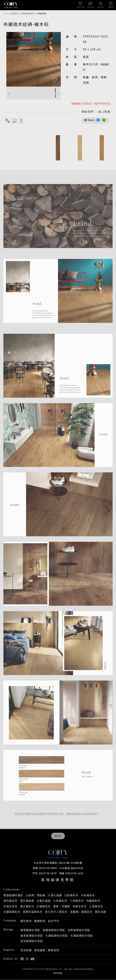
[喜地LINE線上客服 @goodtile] (104, 112)
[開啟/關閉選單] (111, 5)
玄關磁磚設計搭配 (57, 936)
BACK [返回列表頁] (58, 836)
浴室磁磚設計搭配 (79, 930)
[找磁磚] (101, 5)
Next (58, 93)
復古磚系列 (27, 907)
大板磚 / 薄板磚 (35, 895)
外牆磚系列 (44, 907)
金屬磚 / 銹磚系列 (81, 912)
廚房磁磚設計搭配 (32, 936)
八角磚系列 (77, 901)
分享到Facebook (98, 120)
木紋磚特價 (41, 14)
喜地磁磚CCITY (11, 5)
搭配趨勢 (40, 950)
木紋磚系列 (88, 895)
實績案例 (40, 921)
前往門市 (53, 921)
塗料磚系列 (10, 901)
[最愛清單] (80, 5)
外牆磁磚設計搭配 (82, 936)
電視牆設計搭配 (30, 930)
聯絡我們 (53, 950)
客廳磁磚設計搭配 (54, 930)
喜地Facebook (22, 959)
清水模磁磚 (27, 901)
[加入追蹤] (55, 80)
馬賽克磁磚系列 (33, 912)
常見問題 (26, 950)
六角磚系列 (60, 901)
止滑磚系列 (96, 907)
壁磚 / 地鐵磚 (62, 907)
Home (6, 14)
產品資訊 (14, 14)
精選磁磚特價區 (27, 14)
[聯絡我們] (91, 5)
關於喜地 (26, 921)
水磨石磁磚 (44, 901)
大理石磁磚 (55, 895)
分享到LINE (104, 120)
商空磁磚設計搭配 (32, 941)
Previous (9, 93)
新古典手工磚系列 (56, 912)
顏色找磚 (101, 912)
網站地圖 (58, 973)
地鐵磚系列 (93, 901)
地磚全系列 (80, 907)
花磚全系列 (10, 907)
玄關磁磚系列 (12, 912)
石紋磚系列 (71, 895)
